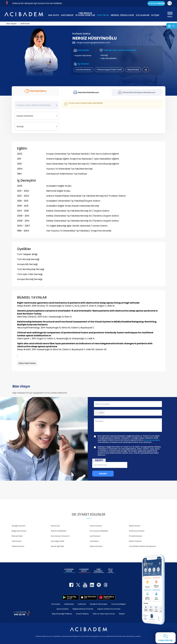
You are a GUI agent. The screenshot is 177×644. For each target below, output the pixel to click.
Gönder (103, 474)
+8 (146, 70)
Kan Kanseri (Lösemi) (60, 536)
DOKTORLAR (103, 15)
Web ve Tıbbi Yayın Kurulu (104, 614)
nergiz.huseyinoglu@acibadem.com (91, 43)
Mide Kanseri (135, 526)
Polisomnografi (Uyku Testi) (109, 70)
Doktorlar (82, 604)
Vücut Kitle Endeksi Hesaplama (142, 546)
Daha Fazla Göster (27, 363)
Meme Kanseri (96, 546)
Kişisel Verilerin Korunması (109, 609)
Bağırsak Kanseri (19, 531)
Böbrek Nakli (17, 536)
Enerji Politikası (82, 614)
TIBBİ (98, 570)
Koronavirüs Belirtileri (99, 531)
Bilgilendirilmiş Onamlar (83, 609)
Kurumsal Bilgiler (119, 604)
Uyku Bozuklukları (109, 58)
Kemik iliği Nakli (57, 546)
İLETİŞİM (155, 15)
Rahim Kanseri (135, 541)
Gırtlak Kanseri (18, 546)
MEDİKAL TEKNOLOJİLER (122, 15)
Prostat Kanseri (136, 536)
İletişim (122, 614)
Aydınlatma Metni (152, 440)
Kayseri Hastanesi (83, 56)
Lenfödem (94, 541)
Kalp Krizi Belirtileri (59, 531)
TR (173, 26)
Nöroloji (104, 55)
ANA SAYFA (54, 15)
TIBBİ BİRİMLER (85, 14)
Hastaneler (69, 604)
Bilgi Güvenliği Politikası (62, 614)
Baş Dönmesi (133, 70)
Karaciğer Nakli (57, 541)
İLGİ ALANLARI (143, 15)
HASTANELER (67, 15)
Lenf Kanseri (95, 536)
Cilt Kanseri (17, 541)
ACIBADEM (156, 3)
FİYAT (110, 570)
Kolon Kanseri (96, 526)
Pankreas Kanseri (137, 531)
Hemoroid (55, 526)
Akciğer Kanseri (19, 526)
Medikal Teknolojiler (99, 604)
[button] (99, 413)
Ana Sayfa (56, 604)
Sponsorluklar (63, 609)
